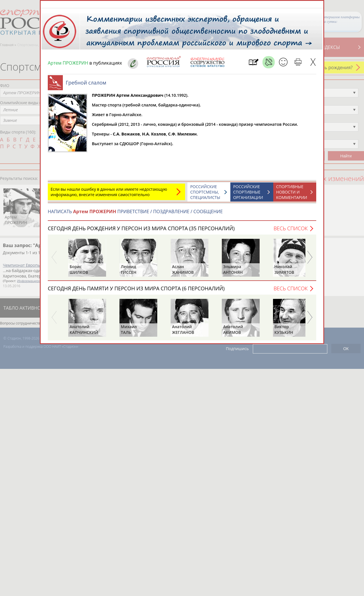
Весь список (291, 231)
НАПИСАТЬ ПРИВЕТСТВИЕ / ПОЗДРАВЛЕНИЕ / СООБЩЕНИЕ (135, 214)
